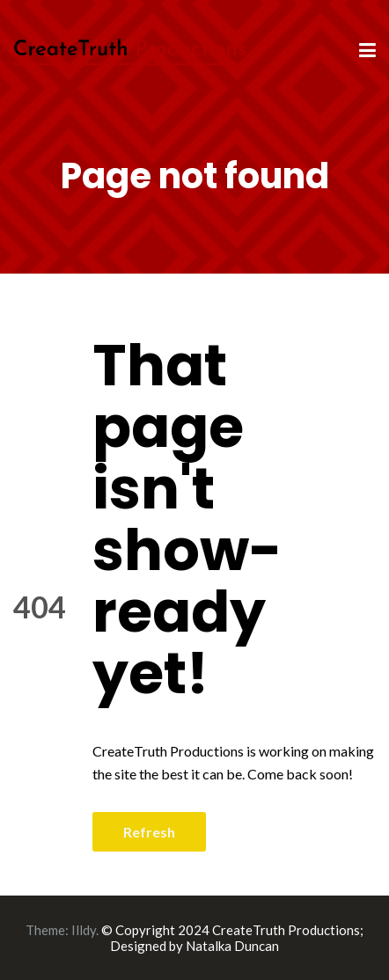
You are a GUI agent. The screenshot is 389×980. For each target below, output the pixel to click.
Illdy (84, 930)
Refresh (149, 832)
